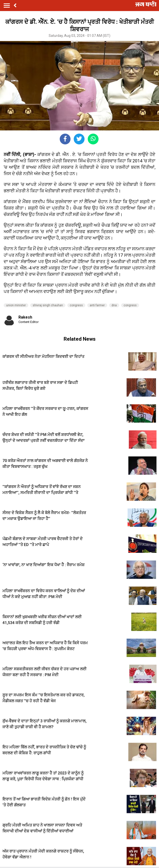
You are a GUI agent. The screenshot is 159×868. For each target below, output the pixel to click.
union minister (16, 305)
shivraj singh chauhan (48, 305)
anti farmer (97, 305)
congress (76, 305)
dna (114, 305)
